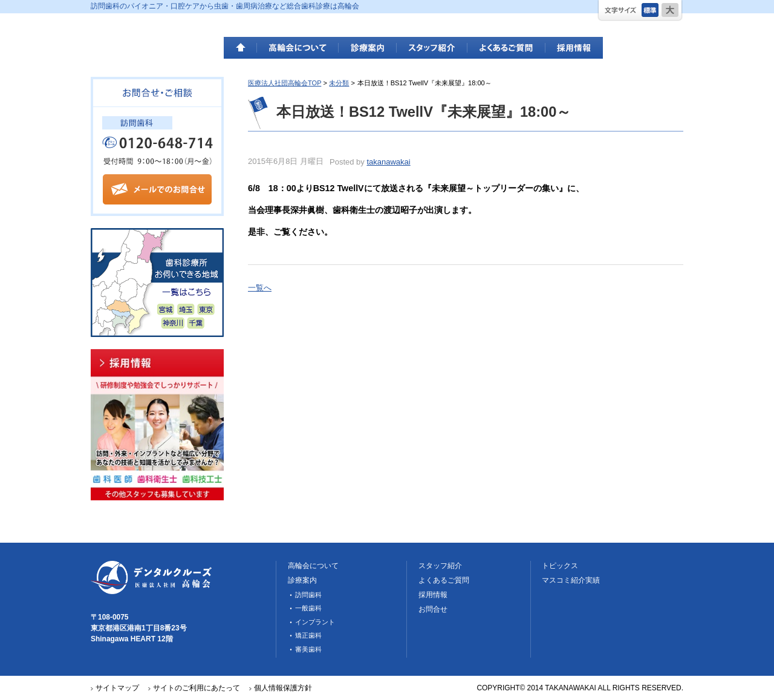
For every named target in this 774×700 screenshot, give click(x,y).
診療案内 (368, 48)
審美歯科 (308, 649)
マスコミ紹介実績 (571, 580)
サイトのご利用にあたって (197, 688)
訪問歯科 (308, 595)
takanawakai (388, 162)
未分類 (339, 83)
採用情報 (574, 48)
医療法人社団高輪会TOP (285, 83)
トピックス (560, 566)
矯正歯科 (308, 635)
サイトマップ (117, 688)
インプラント (315, 622)
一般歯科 (308, 608)
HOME (240, 48)
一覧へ (260, 288)
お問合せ (433, 609)
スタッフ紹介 (432, 48)
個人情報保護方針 (283, 688)
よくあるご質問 (506, 48)
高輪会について (298, 48)
